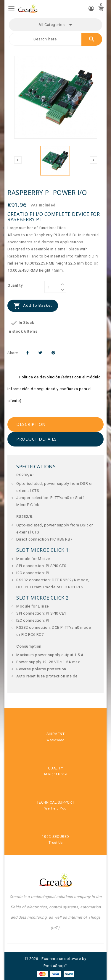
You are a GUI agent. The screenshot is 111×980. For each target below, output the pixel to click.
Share (28, 353)
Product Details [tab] (37, 439)
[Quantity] (52, 287)
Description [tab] (31, 424)
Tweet (40, 353)
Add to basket (33, 306)
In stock (15, 331)
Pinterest (53, 353)
